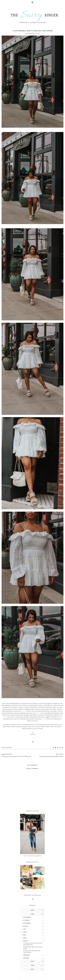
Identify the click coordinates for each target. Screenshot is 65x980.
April (25, 938)
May (25, 935)
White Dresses (7, 748)
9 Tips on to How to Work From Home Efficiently (33, 944)
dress (38, 713)
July (25, 929)
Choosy (24, 711)
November (27, 917)
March (26, 941)
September (27, 923)
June (25, 932)
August (26, 926)
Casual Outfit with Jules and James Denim (32, 951)
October (26, 920)
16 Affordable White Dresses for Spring (33, 948)
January (26, 958)
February (27, 955)
